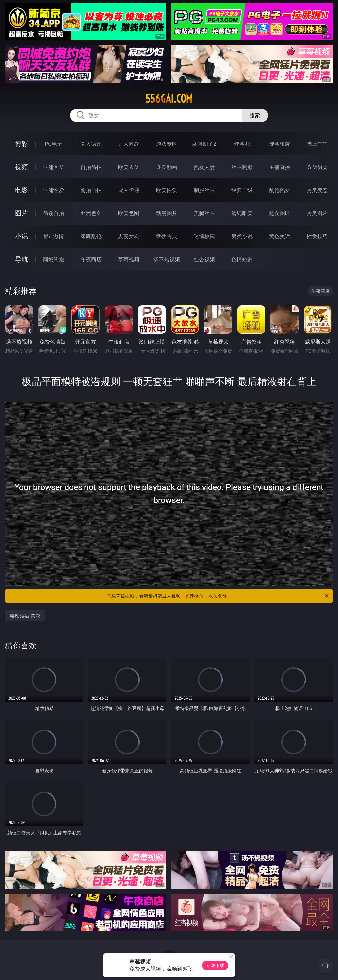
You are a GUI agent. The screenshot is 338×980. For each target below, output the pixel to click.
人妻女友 (129, 236)
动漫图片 (167, 213)
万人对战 (129, 144)
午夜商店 (91, 259)
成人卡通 (129, 190)
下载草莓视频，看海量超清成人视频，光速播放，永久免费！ (218, 596)
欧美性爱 (167, 190)
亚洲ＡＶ (53, 167)
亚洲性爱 (53, 190)
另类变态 (317, 190)
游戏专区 (167, 144)
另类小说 (242, 236)
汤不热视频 (167, 259)
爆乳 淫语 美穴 (25, 616)
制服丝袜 (204, 190)
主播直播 (280, 167)
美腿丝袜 (204, 213)
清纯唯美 (242, 213)
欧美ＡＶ (129, 167)
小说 (21, 236)
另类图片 (317, 213)
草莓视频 (129, 259)
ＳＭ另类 (317, 167)
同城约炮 (53, 259)
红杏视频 (204, 259)
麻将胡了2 (204, 144)
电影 (21, 190)
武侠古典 (167, 236)
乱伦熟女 (280, 190)
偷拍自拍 (91, 190)
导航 (21, 259)
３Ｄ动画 (167, 167)
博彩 (21, 144)
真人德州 (91, 144)
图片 (21, 213)
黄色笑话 (280, 236)
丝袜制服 (242, 167)
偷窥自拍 (53, 213)
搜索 (255, 115)
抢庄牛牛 (317, 144)
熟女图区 (280, 213)
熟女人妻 (204, 167)
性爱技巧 (317, 236)
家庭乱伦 (91, 236)
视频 (21, 167)
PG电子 (53, 144)
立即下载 (215, 965)
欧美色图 (129, 213)
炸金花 (242, 144)
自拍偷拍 (91, 167)
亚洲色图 (91, 213)
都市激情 (53, 236)
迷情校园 (204, 236)
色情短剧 (242, 259)
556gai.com (169, 99)
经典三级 (242, 190)
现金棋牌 (280, 144)
